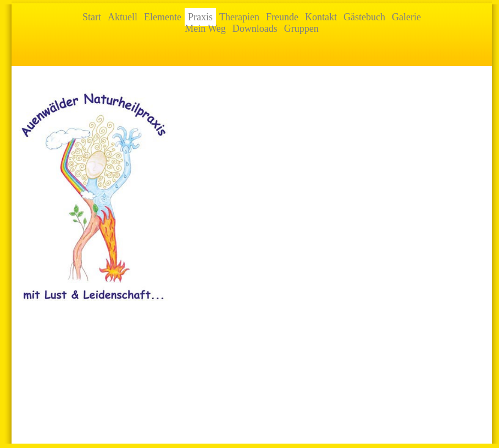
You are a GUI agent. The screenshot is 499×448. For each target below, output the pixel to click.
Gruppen (301, 29)
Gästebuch (364, 17)
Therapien (239, 17)
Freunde (282, 17)
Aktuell (123, 17)
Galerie (406, 17)
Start (92, 17)
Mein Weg (205, 29)
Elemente (163, 17)
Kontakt (321, 17)
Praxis (200, 17)
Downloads (255, 29)
